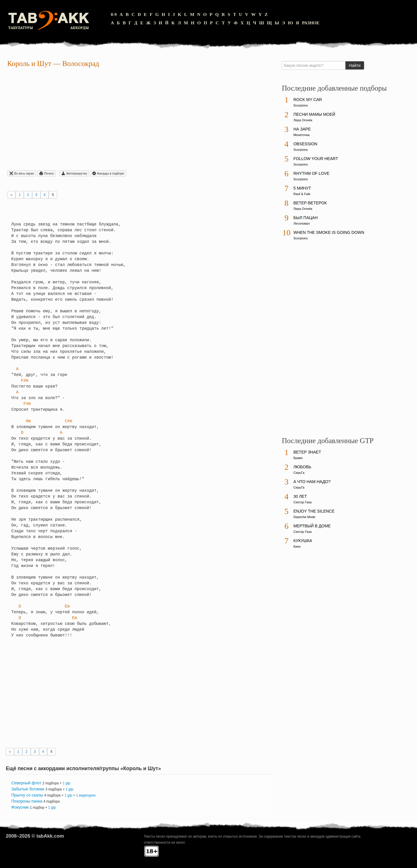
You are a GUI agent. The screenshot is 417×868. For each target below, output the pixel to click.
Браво (298, 458)
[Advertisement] (139, 120)
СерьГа (299, 473)
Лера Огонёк (303, 120)
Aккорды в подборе (108, 173)
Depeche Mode (304, 517)
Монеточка (301, 135)
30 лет (300, 496)
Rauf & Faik (302, 194)
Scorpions (301, 105)
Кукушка (303, 541)
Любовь (302, 467)
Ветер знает (307, 452)
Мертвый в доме (312, 526)
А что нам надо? (312, 482)
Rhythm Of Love (311, 173)
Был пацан (306, 218)
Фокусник (20, 807)
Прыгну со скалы (27, 795)
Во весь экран (22, 173)
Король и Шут (29, 64)
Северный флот (26, 783)
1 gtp (66, 783)
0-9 (114, 14)
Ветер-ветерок (310, 203)
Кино (297, 546)
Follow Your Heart (316, 159)
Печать (46, 173)
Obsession (305, 144)
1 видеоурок (86, 795)
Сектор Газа (302, 502)
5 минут (302, 188)
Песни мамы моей (314, 114)
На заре (302, 129)
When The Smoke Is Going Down (329, 232)
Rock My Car (308, 100)
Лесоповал (301, 223)
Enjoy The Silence (314, 511)
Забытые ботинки (28, 789)
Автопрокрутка (74, 173)
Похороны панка (27, 801)
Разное (311, 23)
